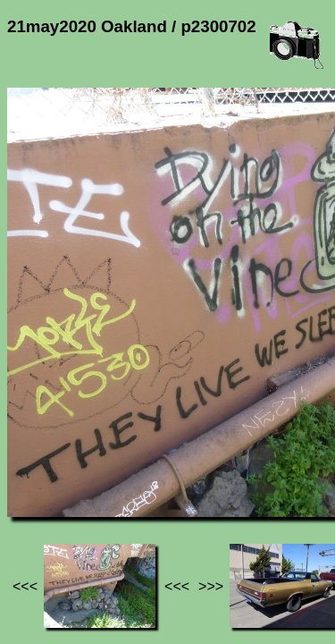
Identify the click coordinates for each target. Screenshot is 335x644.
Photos (106, 466)
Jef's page (39, 466)
